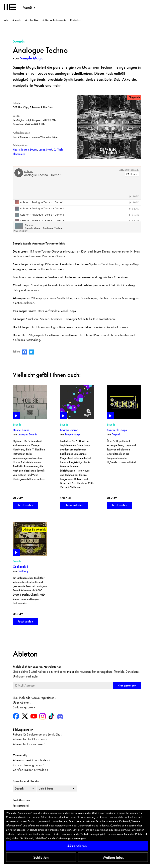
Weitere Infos (113, 857)
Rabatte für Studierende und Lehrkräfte (37, 734)
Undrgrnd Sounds (27, 434)
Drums (34, 150)
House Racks (21, 430)
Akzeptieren (77, 846)
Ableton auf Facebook (25, 352)
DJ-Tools (58, 150)
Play (16, 416)
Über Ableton (21, 702)
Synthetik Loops (117, 430)
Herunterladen (74, 505)
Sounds (16, 20)
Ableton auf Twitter (31, 352)
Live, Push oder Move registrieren (34, 698)
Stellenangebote (23, 707)
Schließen (41, 857)
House (16, 150)
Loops (42, 150)
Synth (49, 150)
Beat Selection (69, 430)
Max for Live (31, 20)
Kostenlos (75, 20)
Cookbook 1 (21, 567)
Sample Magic (31, 58)
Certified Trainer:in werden (29, 770)
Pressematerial (21, 806)
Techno (25, 150)
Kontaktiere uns (21, 800)
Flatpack (116, 434)
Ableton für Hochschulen (28, 744)
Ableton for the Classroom (29, 739)
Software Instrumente (54, 20)
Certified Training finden (28, 765)
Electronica (19, 154)
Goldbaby (23, 571)
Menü (27, 7)
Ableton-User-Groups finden (30, 760)
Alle (6, 20)
